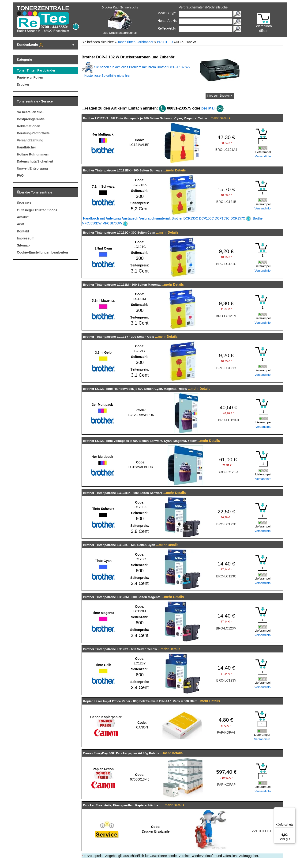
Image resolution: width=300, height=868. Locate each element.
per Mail (208, 108)
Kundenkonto (30, 45)
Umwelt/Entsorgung (32, 168)
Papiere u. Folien (30, 77)
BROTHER (165, 42)
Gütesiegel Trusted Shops (37, 210)
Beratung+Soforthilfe (33, 133)
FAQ (20, 175)
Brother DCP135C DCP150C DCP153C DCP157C (167, 218)
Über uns (24, 203)
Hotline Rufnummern (33, 154)
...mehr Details (219, 118)
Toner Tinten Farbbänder (36, 70)
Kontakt (23, 231)
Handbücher (26, 147)
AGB (21, 224)
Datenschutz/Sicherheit (35, 161)
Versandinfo (263, 156)
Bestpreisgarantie (31, 119)
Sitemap (23, 245)
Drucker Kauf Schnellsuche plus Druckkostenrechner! (120, 20)
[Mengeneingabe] (263, 141)
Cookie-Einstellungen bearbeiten (42, 252)
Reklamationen (29, 126)
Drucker (23, 84)
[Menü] (292, 810)
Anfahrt (23, 217)
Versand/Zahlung (30, 140)
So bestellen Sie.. (30, 112)
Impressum (26, 238)
